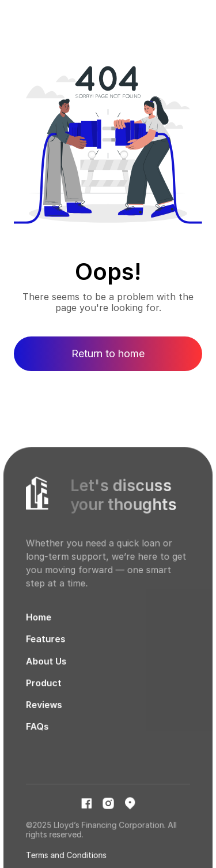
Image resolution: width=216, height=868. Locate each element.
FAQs (38, 732)
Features (46, 646)
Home (39, 624)
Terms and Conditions (67, 859)
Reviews (44, 711)
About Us (47, 667)
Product (44, 689)
